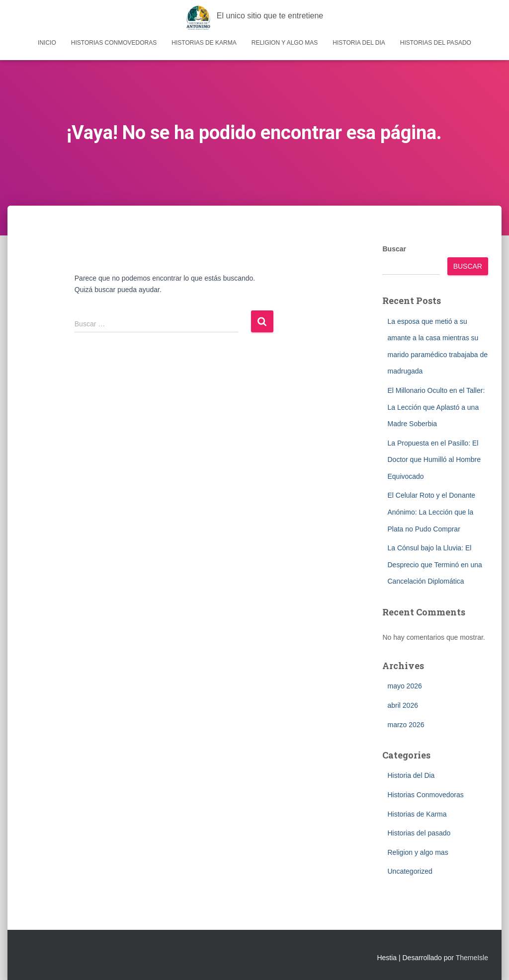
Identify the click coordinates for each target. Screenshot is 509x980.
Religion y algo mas (285, 43)
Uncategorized (410, 871)
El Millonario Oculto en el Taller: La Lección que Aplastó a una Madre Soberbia (436, 407)
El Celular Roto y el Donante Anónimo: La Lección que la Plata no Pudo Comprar (431, 512)
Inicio (47, 43)
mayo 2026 (404, 686)
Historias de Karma (204, 43)
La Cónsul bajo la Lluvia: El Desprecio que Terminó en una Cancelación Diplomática (434, 565)
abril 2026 (403, 705)
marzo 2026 (406, 725)
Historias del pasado (436, 43)
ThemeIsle (472, 958)
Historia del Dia (359, 43)
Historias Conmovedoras (114, 43)
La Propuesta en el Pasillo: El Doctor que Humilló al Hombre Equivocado (434, 460)
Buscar (394, 249)
